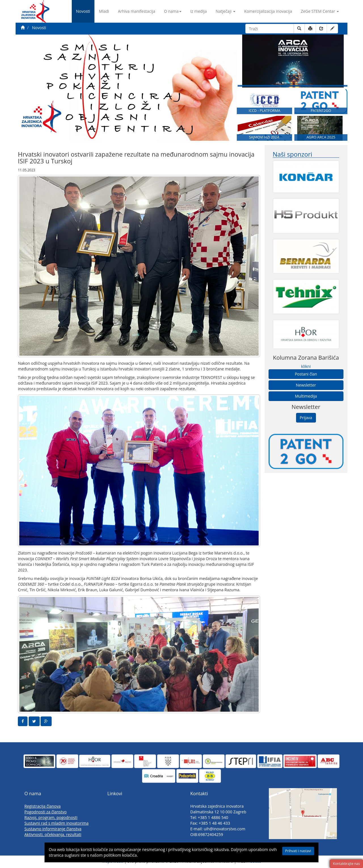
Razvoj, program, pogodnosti (51, 817)
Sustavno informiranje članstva (53, 829)
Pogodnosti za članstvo (46, 812)
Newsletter (306, 385)
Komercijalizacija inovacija (268, 11)
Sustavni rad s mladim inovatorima (56, 823)
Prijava (306, 418)
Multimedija (306, 396)
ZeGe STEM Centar (320, 11)
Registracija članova (43, 806)
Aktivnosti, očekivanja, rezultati (53, 834)
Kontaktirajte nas (346, 864)
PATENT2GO (321, 111)
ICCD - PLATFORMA (265, 111)
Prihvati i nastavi (292, 851)
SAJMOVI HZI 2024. (264, 137)
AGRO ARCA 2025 (321, 137)
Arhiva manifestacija (137, 11)
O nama (173, 11)
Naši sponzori (293, 154)
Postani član (306, 374)
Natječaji (225, 11)
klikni (306, 366)
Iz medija (199, 11)
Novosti (83, 11)
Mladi (104, 11)
